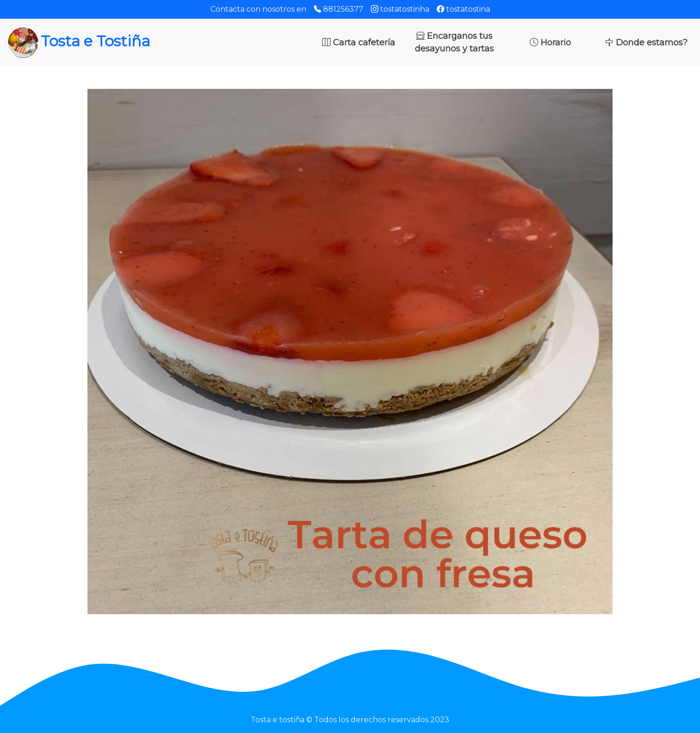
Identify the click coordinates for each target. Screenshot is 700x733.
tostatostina (463, 9)
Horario (550, 43)
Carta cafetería (359, 43)
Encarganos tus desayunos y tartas (454, 42)
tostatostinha (400, 9)
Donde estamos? (646, 43)
